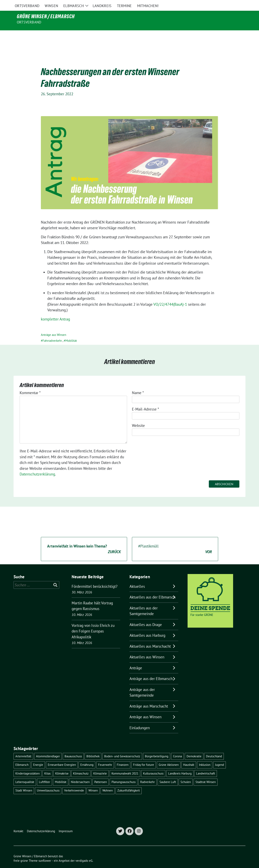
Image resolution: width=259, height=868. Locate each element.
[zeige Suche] (238, 4)
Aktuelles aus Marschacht (150, 638)
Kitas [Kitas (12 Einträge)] (47, 765)
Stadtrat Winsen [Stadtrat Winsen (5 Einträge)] (206, 773)
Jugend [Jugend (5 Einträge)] (220, 756)
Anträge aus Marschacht (149, 698)
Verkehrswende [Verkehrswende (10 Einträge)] (74, 782)
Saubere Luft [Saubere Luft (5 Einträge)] (168, 773)
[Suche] (232, 4)
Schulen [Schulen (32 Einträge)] (186, 773)
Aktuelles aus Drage (146, 616)
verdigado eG (84, 852)
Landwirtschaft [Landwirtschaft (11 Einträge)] (206, 765)
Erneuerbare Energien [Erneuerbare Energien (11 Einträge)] (62, 756)
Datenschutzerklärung (37, 466)
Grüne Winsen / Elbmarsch (46, 16)
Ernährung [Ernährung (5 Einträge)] (87, 756)
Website (138, 417)
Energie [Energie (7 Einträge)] (38, 756)
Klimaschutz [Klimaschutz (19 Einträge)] (81, 765)
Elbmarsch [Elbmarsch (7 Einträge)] (22, 756)
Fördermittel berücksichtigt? (94, 578)
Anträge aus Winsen (54, 326)
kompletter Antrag (55, 311)
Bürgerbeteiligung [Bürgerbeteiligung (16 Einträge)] (157, 748)
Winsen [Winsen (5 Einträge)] (93, 782)
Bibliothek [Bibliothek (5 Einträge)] (93, 748)
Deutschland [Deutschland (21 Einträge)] (214, 748)
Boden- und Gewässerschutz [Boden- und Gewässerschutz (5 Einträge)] (122, 748)
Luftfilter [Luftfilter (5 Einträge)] (45, 773)
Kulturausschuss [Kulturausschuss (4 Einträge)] (153, 765)
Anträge (136, 659)
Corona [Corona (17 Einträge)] (177, 748)
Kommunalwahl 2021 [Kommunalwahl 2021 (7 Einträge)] (125, 765)
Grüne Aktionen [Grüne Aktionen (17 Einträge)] (169, 756)
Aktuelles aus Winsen (147, 648)
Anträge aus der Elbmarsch (151, 670)
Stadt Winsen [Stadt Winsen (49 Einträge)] (24, 782)
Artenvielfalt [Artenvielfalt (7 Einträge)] (23, 748)
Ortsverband (29, 22)
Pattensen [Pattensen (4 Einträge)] (101, 773)
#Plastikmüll (175, 541)
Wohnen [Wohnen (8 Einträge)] (108, 782)
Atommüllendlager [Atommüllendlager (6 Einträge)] (48, 748)
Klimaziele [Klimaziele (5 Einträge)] (100, 765)
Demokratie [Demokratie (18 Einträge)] (194, 748)
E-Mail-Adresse (145, 401)
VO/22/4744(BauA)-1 (170, 296)
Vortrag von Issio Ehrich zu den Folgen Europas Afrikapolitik (93, 623)
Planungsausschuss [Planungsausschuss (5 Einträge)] (124, 773)
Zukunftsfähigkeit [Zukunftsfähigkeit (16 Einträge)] (129, 782)
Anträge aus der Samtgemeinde (142, 684)
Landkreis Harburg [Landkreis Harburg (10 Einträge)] (180, 765)
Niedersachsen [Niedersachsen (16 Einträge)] (80, 773)
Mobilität (71, 332)
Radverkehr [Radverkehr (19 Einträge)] (148, 773)
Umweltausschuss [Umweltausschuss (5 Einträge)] (48, 782)
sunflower (45, 852)
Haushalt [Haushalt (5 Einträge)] (189, 756)
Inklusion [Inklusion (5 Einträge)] (205, 756)
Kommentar (30, 384)
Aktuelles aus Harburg (147, 627)
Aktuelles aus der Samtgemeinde (144, 602)
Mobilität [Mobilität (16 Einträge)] (61, 773)
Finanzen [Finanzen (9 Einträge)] (123, 756)
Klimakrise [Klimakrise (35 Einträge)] (62, 765)
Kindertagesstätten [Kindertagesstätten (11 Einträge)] (28, 765)
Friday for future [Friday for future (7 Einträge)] (144, 756)
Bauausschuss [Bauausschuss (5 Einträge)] (73, 748)
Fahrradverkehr (52, 332)
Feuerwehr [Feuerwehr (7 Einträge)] (105, 756)
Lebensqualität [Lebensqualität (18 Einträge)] (25, 773)
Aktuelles (137, 578)
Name (138, 384)
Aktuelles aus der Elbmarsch (152, 589)
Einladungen (140, 719)
